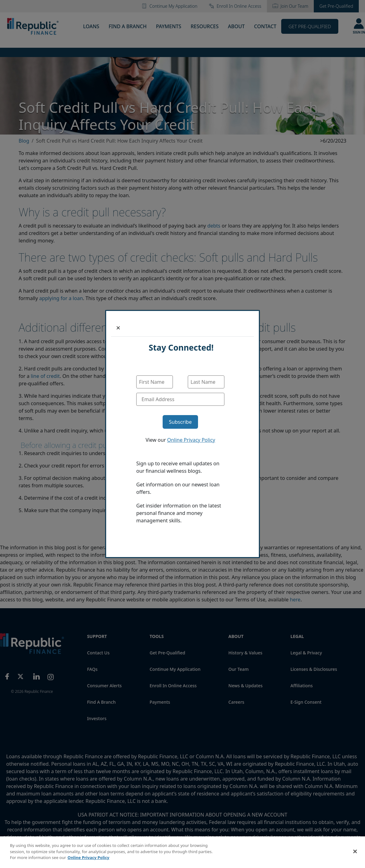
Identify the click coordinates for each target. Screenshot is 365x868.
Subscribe (180, 422)
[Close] (118, 328)
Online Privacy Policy (191, 440)
